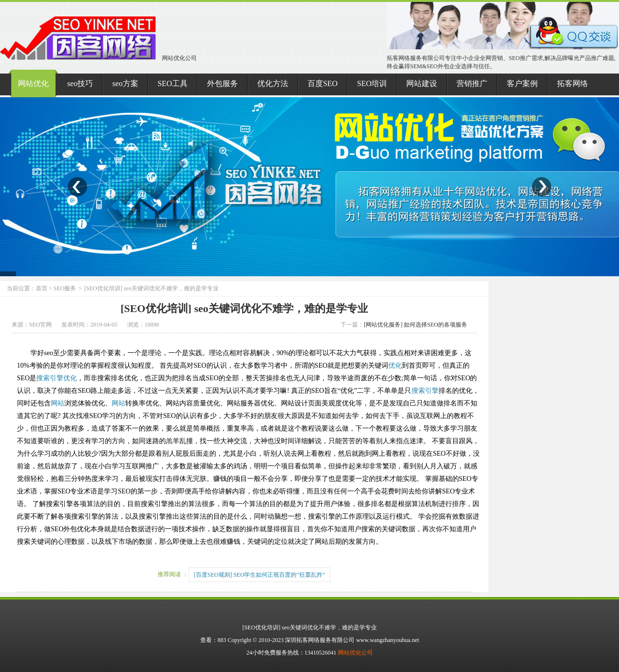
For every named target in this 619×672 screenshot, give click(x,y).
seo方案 (125, 83)
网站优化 (33, 83)
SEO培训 (372, 83)
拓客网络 (573, 83)
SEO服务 (65, 288)
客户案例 (522, 83)
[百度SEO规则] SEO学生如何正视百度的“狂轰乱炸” (259, 575)
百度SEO (323, 83)
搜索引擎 (50, 378)
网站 (58, 403)
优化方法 (273, 83)
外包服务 (222, 83)
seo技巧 (80, 83)
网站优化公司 (98, 58)
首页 (42, 288)
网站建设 (422, 83)
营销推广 (472, 83)
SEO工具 (173, 83)
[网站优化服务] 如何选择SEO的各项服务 (415, 325)
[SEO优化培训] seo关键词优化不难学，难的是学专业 (244, 308)
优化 (395, 366)
